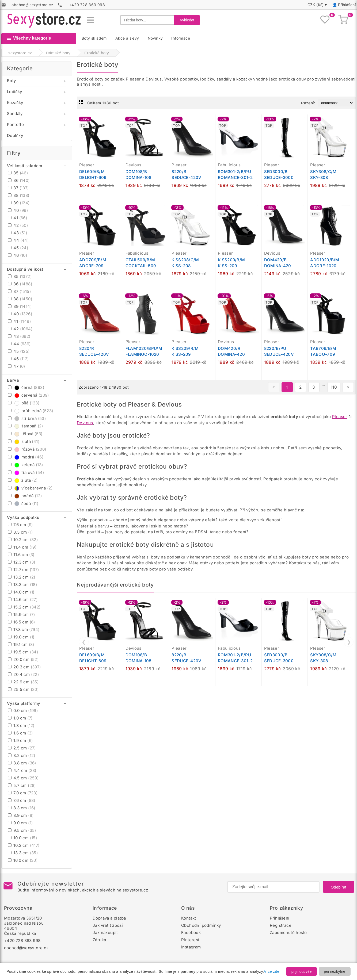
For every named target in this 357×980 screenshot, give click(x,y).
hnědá (25, 496)
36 (19, 180)
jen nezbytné (335, 971)
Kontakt (189, 918)
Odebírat (339, 887)
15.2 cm (24, 607)
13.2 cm (22, 577)
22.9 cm (23, 682)
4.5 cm (23, 778)
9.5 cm (22, 830)
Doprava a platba (109, 918)
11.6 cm (21, 555)
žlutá (23, 480)
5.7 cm (22, 785)
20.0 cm (23, 659)
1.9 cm (20, 740)
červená (29, 395)
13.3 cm (22, 585)
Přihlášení (347, 5)
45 (18, 248)
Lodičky (14, 92)
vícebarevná (30, 488)
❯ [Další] (349, 642)
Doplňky (15, 135)
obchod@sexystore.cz (26, 948)
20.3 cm (24, 667)
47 (17, 366)
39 (19, 203)
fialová (26, 472)
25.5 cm (23, 689)
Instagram (191, 947)
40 (18, 210)
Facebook (191, 933)
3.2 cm (22, 755)
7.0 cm (23, 793)
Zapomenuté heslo (288, 933)
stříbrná (27, 418)
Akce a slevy (127, 38)
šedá (23, 504)
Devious (85, 423)
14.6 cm (23, 600)
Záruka (99, 940)
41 (18, 218)
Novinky (155, 38)
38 (19, 195)
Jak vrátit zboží (108, 925)
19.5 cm (23, 652)
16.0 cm (23, 860)
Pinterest (190, 940)
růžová (27, 449)
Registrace (281, 925)
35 (18, 173)
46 (18, 255)
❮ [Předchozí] (84, 642)
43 (18, 233)
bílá (24, 403)
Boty (12, 81)
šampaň (26, 426)
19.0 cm (21, 637)
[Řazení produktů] (336, 103)
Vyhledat (187, 20)
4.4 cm (22, 770)
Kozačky (15, 103)
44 (18, 240)
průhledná (31, 411)
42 (18, 225)
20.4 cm (23, 674)
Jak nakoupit (105, 933)
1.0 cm (20, 718)
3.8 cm (22, 763)
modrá (26, 457)
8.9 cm (21, 815)
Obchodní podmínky (201, 925)
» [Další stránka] (348, 387)
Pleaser (340, 417)
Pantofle (15, 125)
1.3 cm (21, 726)
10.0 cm (22, 838)
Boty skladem (94, 38)
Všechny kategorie (29, 38)
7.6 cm (20, 525)
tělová (25, 434)
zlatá (24, 441)
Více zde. (272, 971)
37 (18, 188)
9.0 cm (20, 823)
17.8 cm (24, 629)
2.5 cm (22, 748)
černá (26, 387)
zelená (25, 465)
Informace (181, 38)
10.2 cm (23, 540)
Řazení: (308, 103)
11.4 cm (22, 547)
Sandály (15, 114)
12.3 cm (22, 562)
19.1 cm (21, 644)
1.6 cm (20, 733)
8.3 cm (20, 532)
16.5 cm (22, 622)
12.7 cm (24, 570)
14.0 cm (21, 592)
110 (334, 387)
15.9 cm (22, 615)
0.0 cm (23, 711)
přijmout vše (301, 971)
